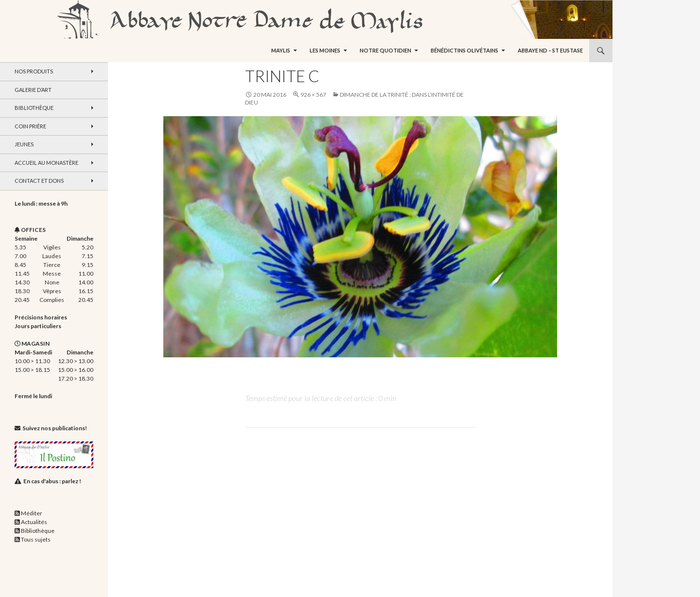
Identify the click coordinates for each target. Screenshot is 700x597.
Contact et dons (39, 181)
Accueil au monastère (46, 163)
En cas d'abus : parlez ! (52, 481)
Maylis (281, 50)
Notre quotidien (385, 50)
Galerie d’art (33, 90)
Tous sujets (36, 539)
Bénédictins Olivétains (464, 50)
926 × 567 (313, 95)
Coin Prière (30, 126)
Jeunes (24, 144)
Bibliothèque (34, 108)
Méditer (32, 513)
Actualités (34, 522)
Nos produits (34, 71)
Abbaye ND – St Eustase (550, 50)
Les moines (325, 50)
